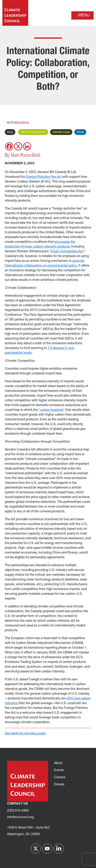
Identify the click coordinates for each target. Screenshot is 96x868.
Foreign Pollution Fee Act (44, 177)
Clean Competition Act (67, 251)
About (58, 763)
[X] (18, 146)
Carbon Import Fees (33, 132)
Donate (59, 785)
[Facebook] (9, 146)
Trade (80, 132)
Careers (60, 777)
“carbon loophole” (52, 410)
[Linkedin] (27, 146)
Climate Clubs (61, 132)
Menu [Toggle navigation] (84, 15)
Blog (10, 132)
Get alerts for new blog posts (25, 734)
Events (59, 770)
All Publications (18, 123)
